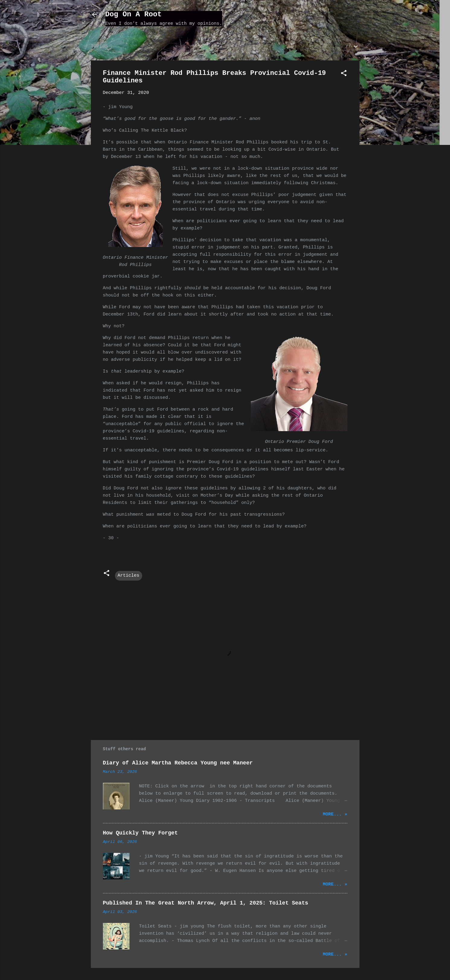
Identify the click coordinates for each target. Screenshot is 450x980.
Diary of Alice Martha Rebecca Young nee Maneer (178, 763)
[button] (344, 74)
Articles (129, 576)
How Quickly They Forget (140, 833)
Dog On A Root (134, 14)
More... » (335, 814)
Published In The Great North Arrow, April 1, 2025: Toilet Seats (206, 903)
